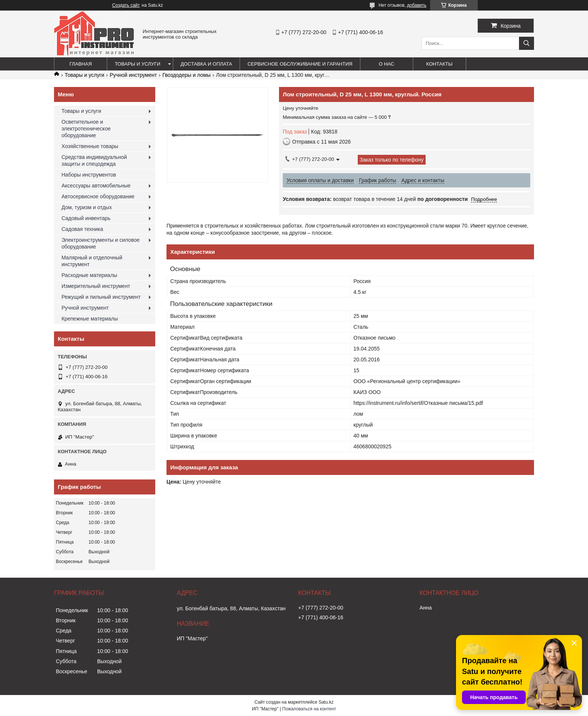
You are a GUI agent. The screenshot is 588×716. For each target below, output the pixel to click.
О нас (386, 64)
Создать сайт (126, 5)
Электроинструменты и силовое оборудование (100, 243)
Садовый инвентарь (86, 218)
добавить (417, 5)
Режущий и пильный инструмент (101, 297)
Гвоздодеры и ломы (187, 75)
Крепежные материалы (90, 319)
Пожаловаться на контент (309, 709)
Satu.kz (326, 702)
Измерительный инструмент (96, 286)
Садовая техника (82, 229)
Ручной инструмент (133, 75)
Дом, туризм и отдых (87, 207)
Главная (81, 64)
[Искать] (526, 43)
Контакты (439, 64)
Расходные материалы (89, 275)
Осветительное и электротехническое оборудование (86, 129)
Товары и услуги (138, 64)
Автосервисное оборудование (98, 196)
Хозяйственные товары (90, 146)
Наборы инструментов (89, 175)
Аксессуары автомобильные (96, 186)
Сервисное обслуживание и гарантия (300, 64)
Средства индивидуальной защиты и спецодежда (94, 160)
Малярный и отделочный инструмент (92, 261)
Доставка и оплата (206, 64)
